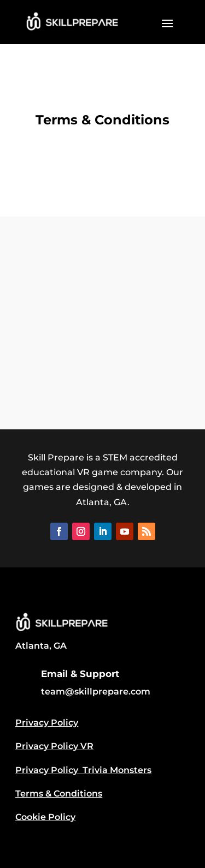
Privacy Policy (47, 723)
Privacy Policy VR (54, 746)
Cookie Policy (45, 817)
